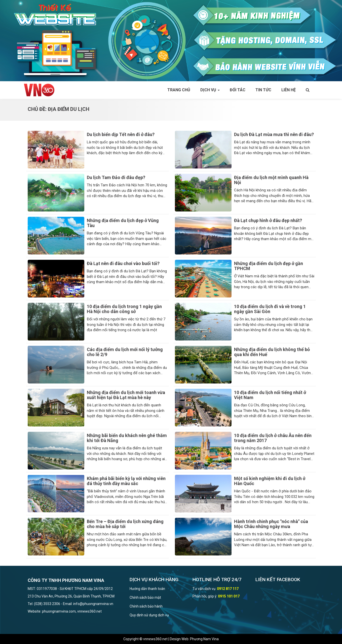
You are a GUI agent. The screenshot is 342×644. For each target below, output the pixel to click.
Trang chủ (179, 90)
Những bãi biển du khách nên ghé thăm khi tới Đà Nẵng (127, 438)
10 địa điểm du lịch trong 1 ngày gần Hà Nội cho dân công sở (124, 309)
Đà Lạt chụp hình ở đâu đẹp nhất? (268, 220)
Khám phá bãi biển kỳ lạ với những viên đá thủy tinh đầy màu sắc (126, 481)
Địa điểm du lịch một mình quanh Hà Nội (271, 180)
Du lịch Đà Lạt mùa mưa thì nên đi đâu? (274, 134)
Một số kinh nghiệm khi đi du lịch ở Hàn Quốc (270, 481)
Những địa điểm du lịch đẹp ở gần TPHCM (269, 266)
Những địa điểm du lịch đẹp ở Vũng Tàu (123, 223)
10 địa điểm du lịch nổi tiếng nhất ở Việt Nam (270, 395)
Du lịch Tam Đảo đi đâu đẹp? (116, 177)
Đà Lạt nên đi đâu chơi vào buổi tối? (123, 263)
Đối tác (238, 90)
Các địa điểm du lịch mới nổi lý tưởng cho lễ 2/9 (125, 352)
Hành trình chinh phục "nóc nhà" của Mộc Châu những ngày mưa (271, 524)
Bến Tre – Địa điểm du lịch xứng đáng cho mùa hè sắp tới (125, 524)
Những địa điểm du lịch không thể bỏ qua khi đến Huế (272, 352)
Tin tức (263, 90)
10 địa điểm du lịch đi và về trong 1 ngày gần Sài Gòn (270, 309)
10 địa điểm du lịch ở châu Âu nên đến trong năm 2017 (273, 438)
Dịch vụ (210, 90)
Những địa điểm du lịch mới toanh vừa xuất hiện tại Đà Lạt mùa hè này (126, 395)
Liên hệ (289, 90)
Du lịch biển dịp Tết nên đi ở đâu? (121, 134)
